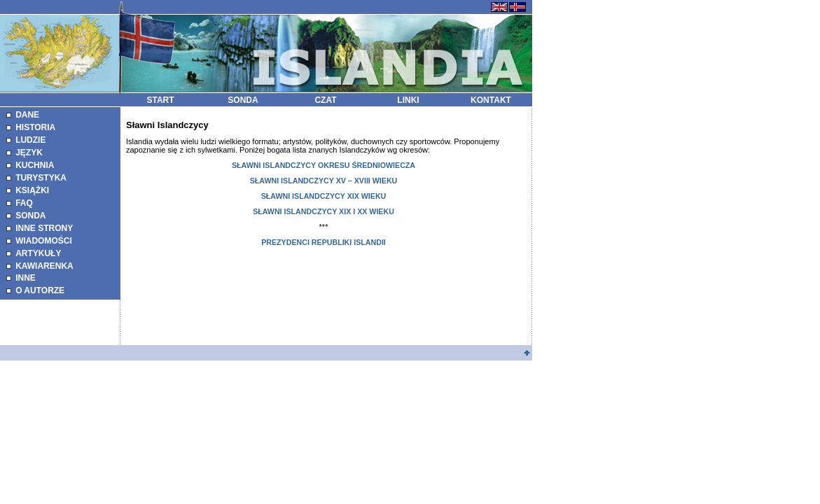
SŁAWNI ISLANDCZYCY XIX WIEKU (324, 196)
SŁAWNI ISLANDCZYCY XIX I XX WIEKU (324, 211)
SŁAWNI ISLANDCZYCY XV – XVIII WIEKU (324, 181)
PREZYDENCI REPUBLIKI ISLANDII (324, 242)
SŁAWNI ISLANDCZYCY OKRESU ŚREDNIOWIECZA (324, 165)
